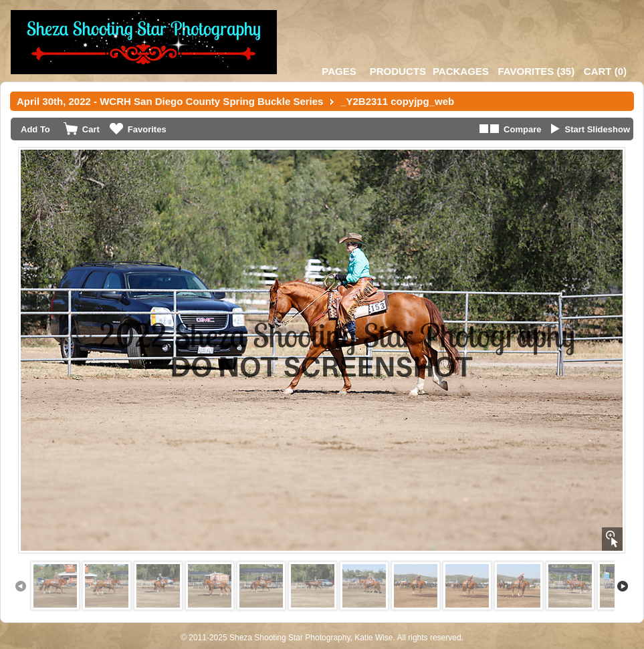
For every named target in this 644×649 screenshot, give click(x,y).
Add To (35, 129)
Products (398, 71)
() (536, 71)
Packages (461, 71)
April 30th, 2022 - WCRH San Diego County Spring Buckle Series (170, 101)
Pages (339, 71)
